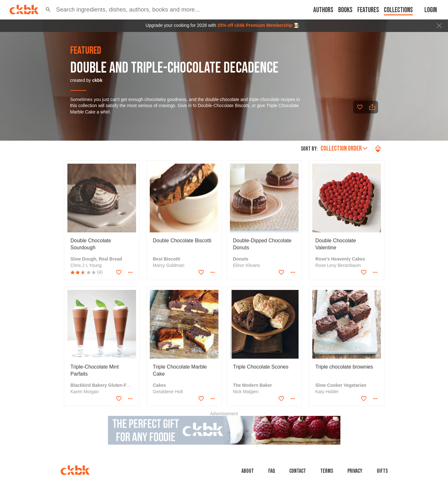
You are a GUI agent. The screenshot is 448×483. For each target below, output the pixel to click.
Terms (327, 471)
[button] (48, 10)
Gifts (382, 471)
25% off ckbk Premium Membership (255, 25)
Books (345, 10)
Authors (323, 10)
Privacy (355, 471)
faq (272, 471)
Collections (398, 10)
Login (431, 10)
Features (368, 10)
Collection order (344, 148)
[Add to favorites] (360, 107)
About (248, 471)
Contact (298, 471)
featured (86, 51)
